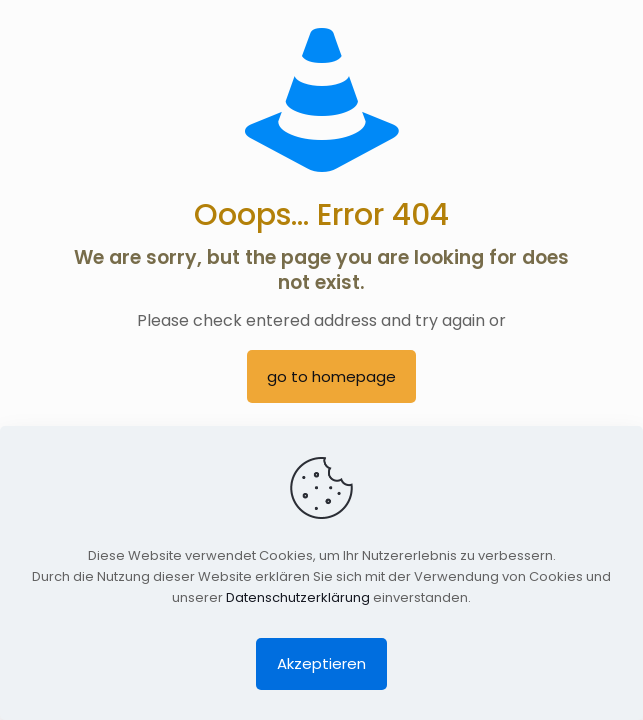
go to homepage (331, 376)
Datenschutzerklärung (298, 597)
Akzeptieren (321, 663)
